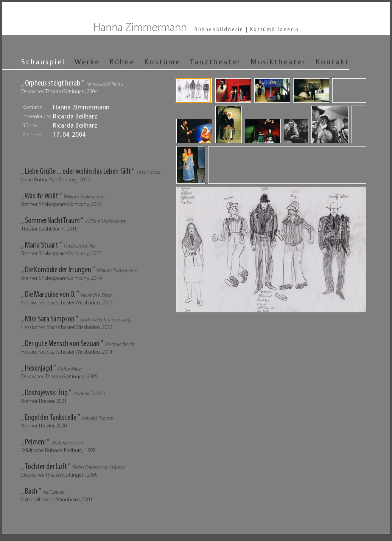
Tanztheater (215, 62)
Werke (87, 62)
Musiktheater (278, 62)
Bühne (122, 62)
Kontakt (332, 62)
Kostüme (162, 62)
